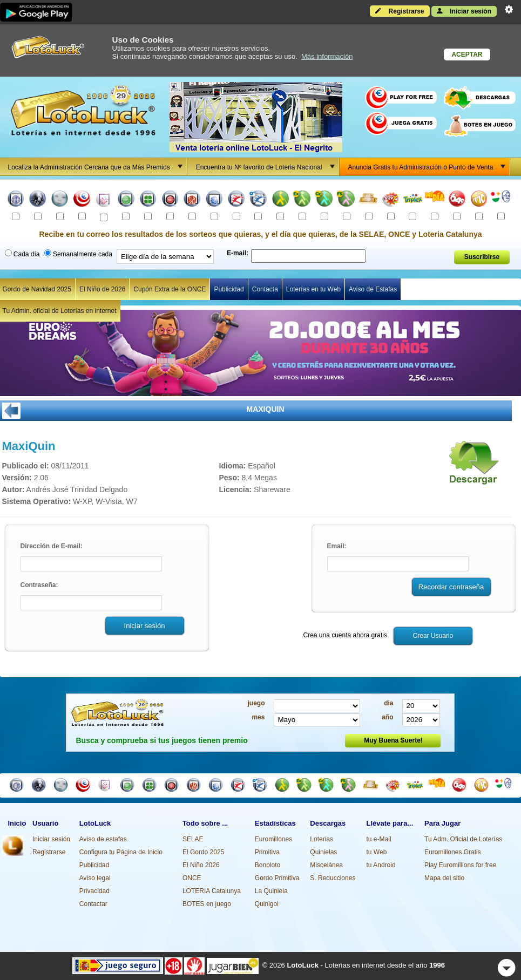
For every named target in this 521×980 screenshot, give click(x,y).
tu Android (381, 865)
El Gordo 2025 (203, 852)
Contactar (93, 904)
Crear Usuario (433, 636)
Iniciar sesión (464, 11)
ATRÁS (11, 411)
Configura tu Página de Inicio (121, 852)
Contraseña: (39, 585)
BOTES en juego (207, 904)
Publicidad (229, 289)
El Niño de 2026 (102, 289)
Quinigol (267, 904)
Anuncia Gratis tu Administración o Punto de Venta (429, 167)
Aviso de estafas (103, 839)
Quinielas (323, 852)
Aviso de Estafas (373, 289)
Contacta (265, 289)
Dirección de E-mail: (52, 546)
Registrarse (400, 11)
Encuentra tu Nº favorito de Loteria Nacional (267, 167)
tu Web (377, 852)
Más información (327, 56)
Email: (337, 546)
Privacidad (94, 891)
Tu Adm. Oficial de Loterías (463, 839)
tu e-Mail (379, 839)
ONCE (192, 878)
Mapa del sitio (444, 878)
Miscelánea (326, 865)
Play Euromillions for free (460, 865)
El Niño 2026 (201, 865)
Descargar (471, 466)
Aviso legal (95, 878)
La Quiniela (271, 891)
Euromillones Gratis (453, 852)
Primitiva (267, 852)
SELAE (193, 839)
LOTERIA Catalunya (212, 891)
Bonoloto (268, 865)
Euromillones (273, 839)
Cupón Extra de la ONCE (170, 289)
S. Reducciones (333, 878)
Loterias (322, 839)
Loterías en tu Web (313, 289)
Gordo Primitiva (277, 878)
